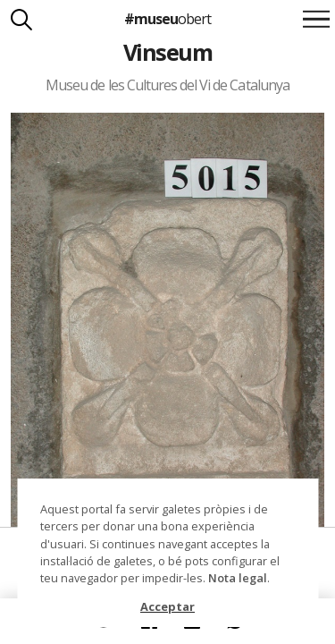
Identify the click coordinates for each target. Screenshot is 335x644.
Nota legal (238, 578)
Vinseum (167, 52)
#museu (167, 19)
